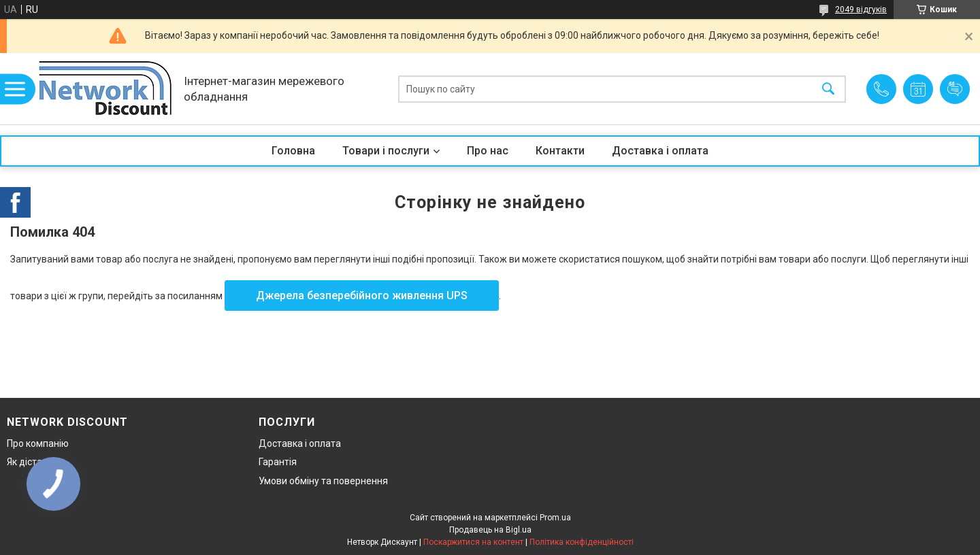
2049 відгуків (861, 10)
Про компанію (38, 443)
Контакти (560, 151)
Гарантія (278, 462)
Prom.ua (555, 518)
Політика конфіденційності (582, 542)
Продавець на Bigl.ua (490, 530)
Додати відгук (955, 89)
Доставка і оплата (660, 151)
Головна (293, 151)
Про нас (488, 151)
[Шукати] (828, 89)
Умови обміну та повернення (323, 481)
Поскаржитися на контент (473, 542)
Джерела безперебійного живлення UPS (362, 296)
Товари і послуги (386, 151)
